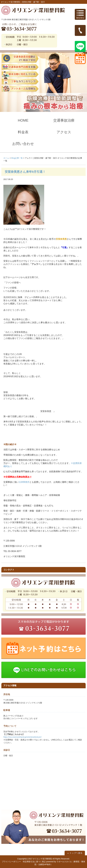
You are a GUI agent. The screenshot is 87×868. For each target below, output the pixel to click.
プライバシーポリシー (11, 862)
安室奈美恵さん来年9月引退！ (25, 172)
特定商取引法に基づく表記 (34, 862)
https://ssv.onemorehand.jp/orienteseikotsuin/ (22, 737)
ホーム (6, 158)
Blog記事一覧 (17, 158)
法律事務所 (24, 482)
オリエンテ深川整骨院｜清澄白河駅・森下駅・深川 (23, 2)
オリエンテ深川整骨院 (42, 859)
